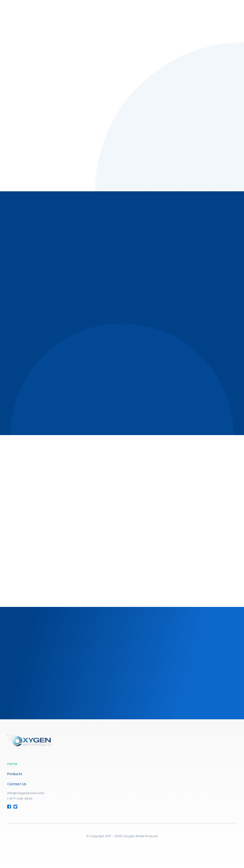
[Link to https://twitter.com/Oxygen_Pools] (15, 807)
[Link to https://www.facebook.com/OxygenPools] (8, 807)
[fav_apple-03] (29, 736)
